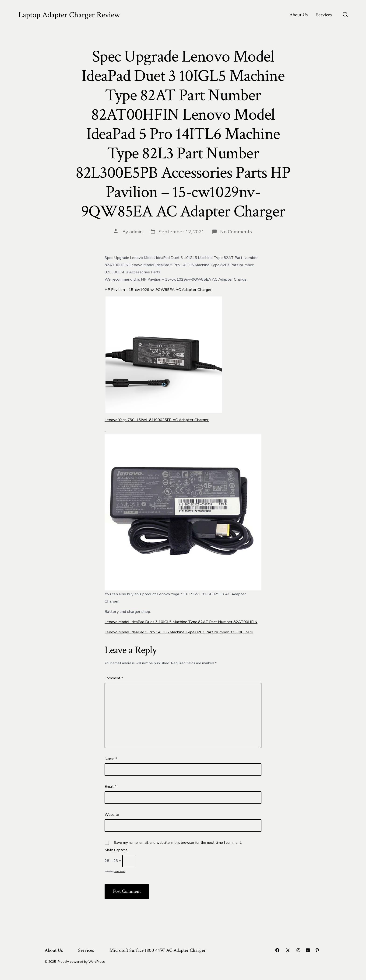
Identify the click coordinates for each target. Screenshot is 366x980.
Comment (114, 678)
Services (324, 15)
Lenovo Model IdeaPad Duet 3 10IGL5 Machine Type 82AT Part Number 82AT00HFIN (181, 622)
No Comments (236, 232)
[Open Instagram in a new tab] (298, 950)
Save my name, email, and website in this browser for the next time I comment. (178, 843)
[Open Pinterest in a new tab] (317, 950)
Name (111, 759)
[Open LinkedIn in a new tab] (308, 950)
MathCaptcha (120, 872)
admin (136, 232)
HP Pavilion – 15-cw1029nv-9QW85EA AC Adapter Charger (158, 290)
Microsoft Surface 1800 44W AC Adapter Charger (158, 950)
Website (112, 815)
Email (110, 787)
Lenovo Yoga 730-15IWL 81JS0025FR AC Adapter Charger (157, 420)
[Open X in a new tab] (288, 950)
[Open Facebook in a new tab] (277, 950)
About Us (299, 15)
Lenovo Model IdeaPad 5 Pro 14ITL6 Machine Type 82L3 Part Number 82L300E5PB (179, 632)
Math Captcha (116, 850)
